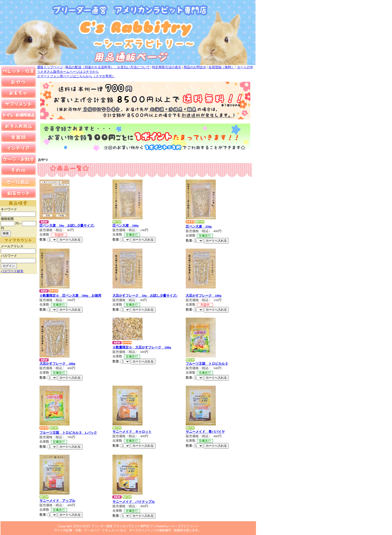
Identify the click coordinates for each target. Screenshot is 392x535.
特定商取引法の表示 (167, 67)
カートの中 (245, 67)
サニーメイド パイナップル (134, 502)
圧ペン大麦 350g (199, 226)
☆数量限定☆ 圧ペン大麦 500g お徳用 (70, 296)
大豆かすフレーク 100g (204, 296)
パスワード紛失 (12, 271)
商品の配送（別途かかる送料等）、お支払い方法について (107, 67)
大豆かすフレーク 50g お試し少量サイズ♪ (145, 296)
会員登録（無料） (221, 67)
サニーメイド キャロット (132, 432)
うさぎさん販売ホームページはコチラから (68, 72)
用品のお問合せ (195, 67)
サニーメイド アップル (57, 501)
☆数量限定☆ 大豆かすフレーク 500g (142, 347)
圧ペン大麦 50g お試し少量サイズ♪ (67, 225)
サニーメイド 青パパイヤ (205, 432)
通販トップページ (50, 67)
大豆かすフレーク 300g (57, 364)
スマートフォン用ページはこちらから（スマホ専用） (76, 76)
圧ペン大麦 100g (125, 225)
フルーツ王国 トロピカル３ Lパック (68, 433)
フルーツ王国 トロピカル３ (207, 364)
